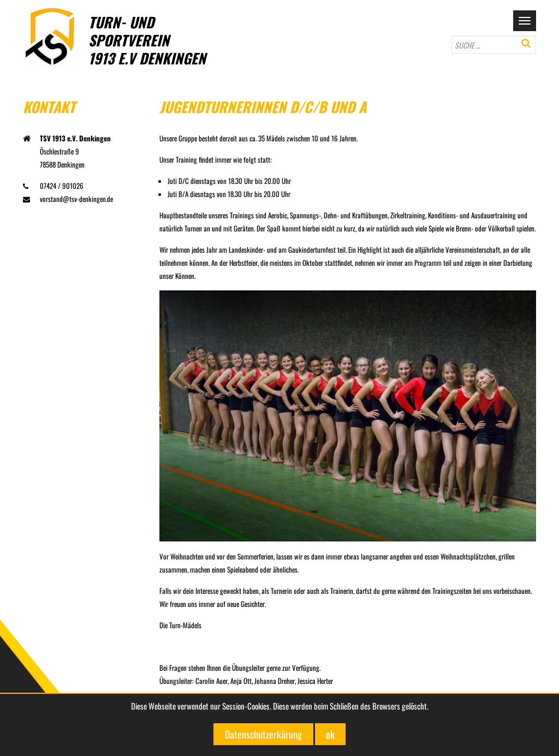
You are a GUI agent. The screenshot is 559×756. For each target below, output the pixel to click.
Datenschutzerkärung (263, 734)
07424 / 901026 (53, 186)
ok (330, 734)
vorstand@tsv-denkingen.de (68, 199)
